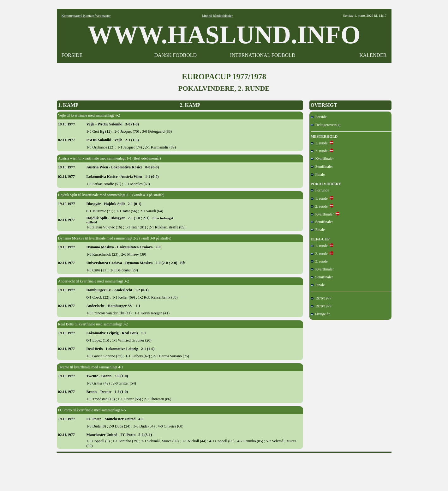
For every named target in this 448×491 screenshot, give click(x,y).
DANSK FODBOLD (175, 55)
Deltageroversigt (326, 125)
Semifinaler (322, 167)
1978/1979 (321, 306)
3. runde (319, 261)
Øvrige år (320, 314)
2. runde (319, 151)
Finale (318, 174)
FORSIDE (72, 55)
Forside (319, 117)
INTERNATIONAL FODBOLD (263, 55)
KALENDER (373, 55)
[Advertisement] (224, 470)
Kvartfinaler (322, 159)
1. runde (319, 143)
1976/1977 (321, 298)
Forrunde (320, 190)
